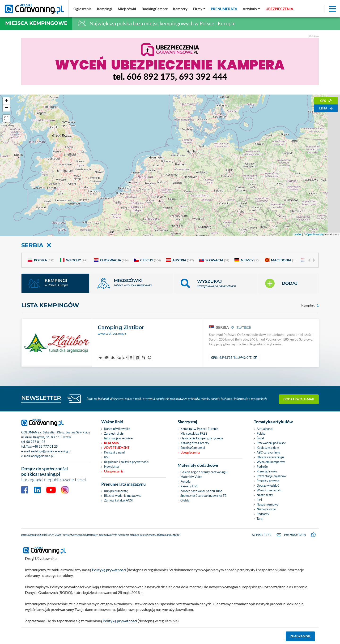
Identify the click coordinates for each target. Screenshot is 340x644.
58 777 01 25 (36, 442)
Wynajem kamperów (271, 462)
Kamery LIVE (189, 486)
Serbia (36, 245)
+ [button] (6, 101)
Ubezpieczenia (114, 471)
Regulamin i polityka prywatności (126, 462)
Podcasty (263, 514)
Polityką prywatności (120, 621)
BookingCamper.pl (193, 448)
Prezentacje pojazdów (271, 476)
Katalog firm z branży (195, 443)
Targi (260, 519)
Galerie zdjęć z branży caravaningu (204, 472)
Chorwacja (111, 260)
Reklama (111, 443)
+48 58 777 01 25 (45, 446)
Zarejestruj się (114, 433)
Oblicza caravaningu (270, 457)
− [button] (6, 108)
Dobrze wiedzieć (268, 485)
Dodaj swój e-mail (299, 399)
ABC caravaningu (268, 452)
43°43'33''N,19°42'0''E (234, 358)
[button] (216, 283)
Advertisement (117, 448)
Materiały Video (191, 477)
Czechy (147, 260)
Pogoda (185, 481)
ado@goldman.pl (42, 456)
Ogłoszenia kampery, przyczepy (202, 438)
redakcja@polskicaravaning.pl (51, 451)
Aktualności (265, 429)
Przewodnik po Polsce (271, 443)
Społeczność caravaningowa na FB (203, 496)
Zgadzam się (300, 636)
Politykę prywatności (109, 570)
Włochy (74, 260)
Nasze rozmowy (268, 504)
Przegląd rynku (267, 471)
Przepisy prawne (268, 481)
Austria (180, 260)
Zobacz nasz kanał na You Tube (201, 491)
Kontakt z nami (114, 452)
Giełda (185, 500)
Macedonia (280, 260)
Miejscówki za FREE (194, 433)
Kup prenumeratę (116, 491)
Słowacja (214, 260)
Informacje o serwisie (118, 438)
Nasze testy (265, 495)
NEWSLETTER (41, 398)
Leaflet (298, 234)
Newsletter (112, 467)
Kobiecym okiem (268, 448)
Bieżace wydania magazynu (123, 496)
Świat (260, 438)
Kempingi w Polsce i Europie (199, 429)
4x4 (259, 500)
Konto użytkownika (117, 429)
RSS (107, 457)
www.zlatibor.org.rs (112, 333)
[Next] (314, 260)
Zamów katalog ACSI (118, 500)
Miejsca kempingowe (36, 23)
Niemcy (247, 260)
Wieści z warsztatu (269, 490)
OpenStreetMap (315, 234)
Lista (326, 108)
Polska (41, 260)
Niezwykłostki (266, 509)
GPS (326, 101)
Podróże (262, 467)
